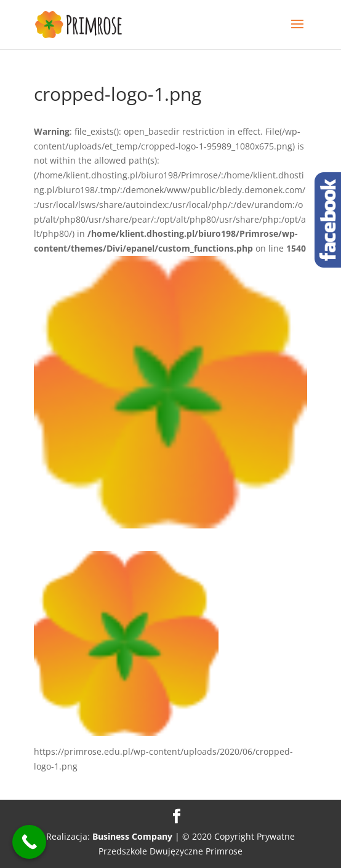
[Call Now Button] (29, 842)
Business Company (132, 836)
